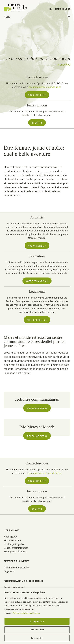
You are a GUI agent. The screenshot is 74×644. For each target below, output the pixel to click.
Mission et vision (12, 540)
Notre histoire (11, 537)
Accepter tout (37, 621)
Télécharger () (37, 408)
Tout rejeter (37, 638)
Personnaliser (37, 630)
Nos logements (37, 320)
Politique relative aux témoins (26, 613)
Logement (9, 571)
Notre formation (37, 281)
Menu (37, 17)
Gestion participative (14, 544)
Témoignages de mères (15, 552)
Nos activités (37, 246)
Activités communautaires (17, 568)
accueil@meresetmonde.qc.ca (45, 87)
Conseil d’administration (16, 548)
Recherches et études (14, 587)
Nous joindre (63, 9)
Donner (37, 123)
